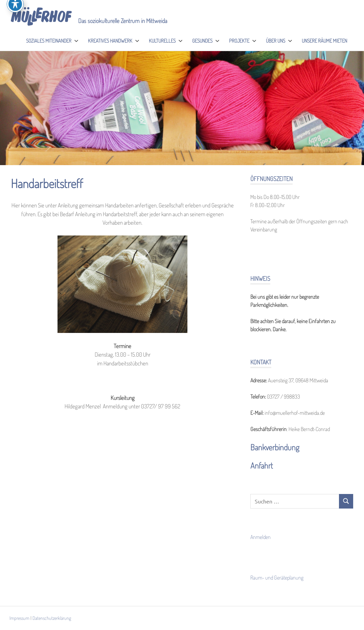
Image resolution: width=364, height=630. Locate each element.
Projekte (243, 41)
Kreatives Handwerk (114, 41)
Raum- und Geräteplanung (277, 578)
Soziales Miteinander (52, 41)
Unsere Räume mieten (324, 41)
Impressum (19, 618)
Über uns (279, 41)
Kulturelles (166, 41)
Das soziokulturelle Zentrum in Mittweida (123, 21)
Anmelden (260, 537)
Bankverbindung (275, 447)
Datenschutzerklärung (52, 618)
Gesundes (206, 41)
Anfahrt (262, 465)
